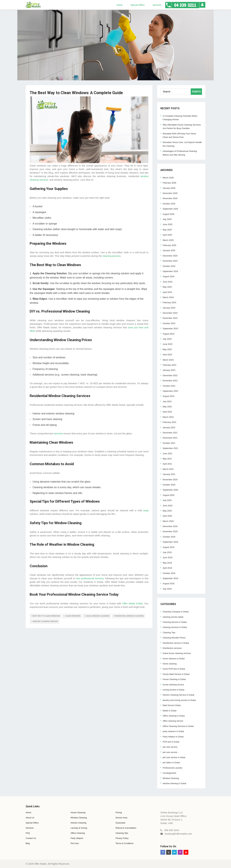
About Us (30, 818)
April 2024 (167, 292)
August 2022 (169, 396)
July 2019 (167, 552)
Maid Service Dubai (172, 705)
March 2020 (168, 521)
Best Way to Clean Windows (46, 616)
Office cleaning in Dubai (174, 716)
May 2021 (167, 459)
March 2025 (168, 240)
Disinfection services (172, 648)
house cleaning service (173, 685)
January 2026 (169, 188)
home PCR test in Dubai (174, 669)
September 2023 (170, 329)
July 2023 (167, 339)
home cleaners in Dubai (174, 659)
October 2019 (169, 537)
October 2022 (169, 386)
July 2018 (167, 589)
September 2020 (170, 490)
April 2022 (167, 412)
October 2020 (169, 485)
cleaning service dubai (173, 617)
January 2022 (169, 427)
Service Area (121, 818)
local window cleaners (97, 616)
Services (157, 5)
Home (119, 5)
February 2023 (169, 365)
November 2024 (170, 261)
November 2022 (170, 381)
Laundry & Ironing (79, 828)
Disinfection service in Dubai (176, 643)
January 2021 (169, 474)
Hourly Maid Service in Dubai (176, 674)
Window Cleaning (171, 778)
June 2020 (168, 506)
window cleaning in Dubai (174, 783)
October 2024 (169, 266)
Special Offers (138, 5)
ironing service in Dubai (173, 690)
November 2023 (170, 318)
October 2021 (169, 443)
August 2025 (169, 214)
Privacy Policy (122, 838)
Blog (28, 843)
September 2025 (170, 209)
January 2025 (169, 250)
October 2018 (169, 573)
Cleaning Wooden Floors (174, 638)
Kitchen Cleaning (78, 823)
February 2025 (169, 245)
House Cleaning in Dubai (174, 679)
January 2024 (169, 308)
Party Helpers (77, 838)
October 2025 (169, 204)
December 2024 (170, 256)
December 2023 (170, 313)
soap (146, 510)
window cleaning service (45, 621)
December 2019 (170, 526)
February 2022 (169, 422)
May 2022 (167, 407)
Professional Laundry (172, 768)
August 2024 (169, 276)
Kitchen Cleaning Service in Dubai (178, 695)
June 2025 (168, 224)
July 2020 (167, 500)
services (58, 433)
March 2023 (168, 360)
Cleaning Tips (169, 633)
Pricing (119, 812)
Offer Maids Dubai (132, 603)
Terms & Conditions (125, 843)
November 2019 (170, 531)
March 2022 (168, 417)
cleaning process (111, 256)
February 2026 (169, 183)
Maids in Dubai (170, 711)
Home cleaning (170, 664)
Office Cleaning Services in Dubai (178, 726)
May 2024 (167, 287)
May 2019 (167, 563)
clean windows (73, 616)
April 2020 (167, 516)
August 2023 (169, 334)
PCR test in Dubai (171, 742)
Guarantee (120, 823)
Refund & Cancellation (126, 828)
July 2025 (167, 219)
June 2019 (168, 557)
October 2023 (169, 323)
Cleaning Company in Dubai (176, 612)
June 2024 (168, 282)
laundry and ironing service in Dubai (179, 700)
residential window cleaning (129, 616)
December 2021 (170, 433)
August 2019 (169, 547)
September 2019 (170, 542)
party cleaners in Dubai (173, 731)
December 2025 (170, 193)
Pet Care (75, 843)
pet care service (170, 747)
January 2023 (169, 370)
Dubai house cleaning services (177, 653)
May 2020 (167, 511)
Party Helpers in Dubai (173, 737)
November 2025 (170, 198)
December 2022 (170, 375)
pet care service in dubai (174, 757)
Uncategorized (169, 773)
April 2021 (167, 464)
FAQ (28, 833)
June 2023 (168, 344)
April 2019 (167, 568)
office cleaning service (173, 721)
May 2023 (167, 349)
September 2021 (170, 448)
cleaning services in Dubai (175, 627)
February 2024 (169, 302)
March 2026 (168, 178)
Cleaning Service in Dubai (175, 622)
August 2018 (169, 584)
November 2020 (170, 480)
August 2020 (169, 495)
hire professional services (90, 578)
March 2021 (168, 469)
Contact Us (31, 838)
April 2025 (167, 235)
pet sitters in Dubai (171, 763)
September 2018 (170, 578)
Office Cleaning (78, 833)
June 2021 (168, 454)
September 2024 (170, 271)
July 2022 (167, 401)
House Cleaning (78, 812)
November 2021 (170, 438)
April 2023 (167, 355)
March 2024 (168, 297)
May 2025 (167, 230)
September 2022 (170, 391)
